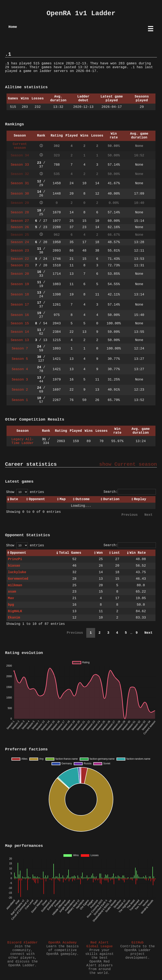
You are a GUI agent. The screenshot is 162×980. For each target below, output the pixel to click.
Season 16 (20, 315)
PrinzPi (15, 559)
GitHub (138, 943)
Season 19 (20, 284)
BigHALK (15, 611)
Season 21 (20, 265)
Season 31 (20, 183)
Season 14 (20, 332)
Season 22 (20, 259)
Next (148, 515)
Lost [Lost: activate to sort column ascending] (116, 553)
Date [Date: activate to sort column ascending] (14, 499)
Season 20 (20, 274)
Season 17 (20, 305)
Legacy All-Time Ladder (23, 441)
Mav (11, 598)
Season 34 (20, 156)
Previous (130, 515)
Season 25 (20, 235)
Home (13, 27)
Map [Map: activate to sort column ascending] (63, 499)
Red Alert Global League (99, 945)
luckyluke (17, 572)
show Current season (128, 464)
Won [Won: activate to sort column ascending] (100, 553)
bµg (11, 605)
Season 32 (20, 174)
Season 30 (20, 194)
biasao (14, 566)
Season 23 (20, 251)
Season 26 (20, 227)
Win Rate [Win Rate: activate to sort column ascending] (138, 553)
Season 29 (20, 203)
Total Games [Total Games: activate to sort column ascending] (70, 553)
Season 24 (20, 242)
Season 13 (20, 340)
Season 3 (20, 380)
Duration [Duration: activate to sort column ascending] (111, 499)
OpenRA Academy (62, 943)
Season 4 (20, 369)
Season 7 (20, 349)
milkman (15, 585)
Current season (20, 146)
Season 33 (20, 165)
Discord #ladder (22, 943)
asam (12, 592)
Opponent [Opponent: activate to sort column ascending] (37, 499)
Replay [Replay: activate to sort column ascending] (140, 499)
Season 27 (20, 221)
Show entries (25, 492)
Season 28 (20, 213)
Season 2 (20, 390)
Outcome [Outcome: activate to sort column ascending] (83, 499)
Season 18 (20, 295)
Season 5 (20, 359)
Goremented (18, 579)
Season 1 (20, 400)
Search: (130, 492)
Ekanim (14, 618)
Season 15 (20, 324)
